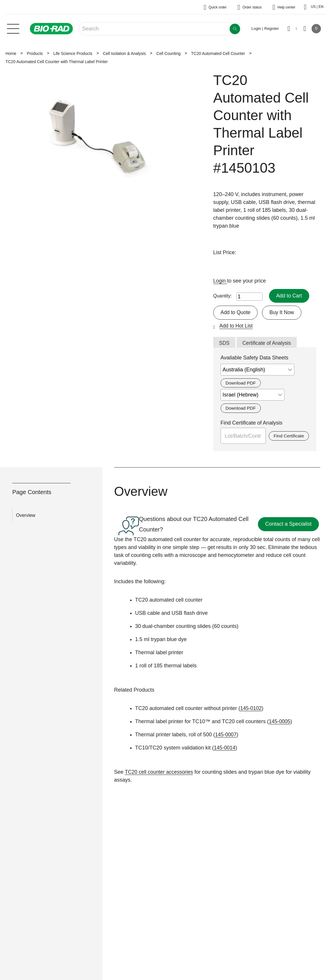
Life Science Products (73, 53)
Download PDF (241, 383)
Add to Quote (236, 313)
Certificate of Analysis (268, 343)
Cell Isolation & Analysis (124, 53)
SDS (224, 343)
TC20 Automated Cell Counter (218, 53)
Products (35, 53)
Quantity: (223, 296)
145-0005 (280, 722)
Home (11, 53)
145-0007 (226, 735)
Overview (26, 516)
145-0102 (251, 709)
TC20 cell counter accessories (160, 773)
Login (220, 281)
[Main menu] (13, 28)
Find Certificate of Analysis (251, 424)
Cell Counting (168, 53)
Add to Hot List (237, 326)
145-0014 (225, 749)
